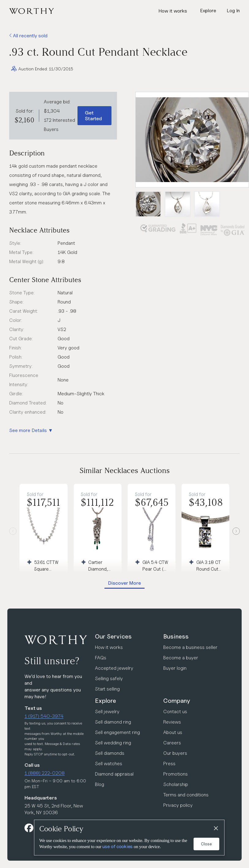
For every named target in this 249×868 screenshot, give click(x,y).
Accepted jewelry (114, 668)
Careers (172, 743)
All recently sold (28, 36)
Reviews (172, 722)
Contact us (175, 712)
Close (206, 844)
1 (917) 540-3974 (44, 716)
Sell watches (109, 764)
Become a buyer (181, 658)
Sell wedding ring (113, 743)
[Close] (216, 829)
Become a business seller (190, 647)
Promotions (175, 774)
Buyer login (175, 668)
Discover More (124, 583)
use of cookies (117, 847)
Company (177, 701)
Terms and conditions (186, 795)
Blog (100, 784)
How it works (173, 11)
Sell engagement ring (117, 732)
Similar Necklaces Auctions (125, 470)
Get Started (93, 116)
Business (176, 636)
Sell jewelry (107, 712)
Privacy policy (178, 805)
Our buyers (175, 753)
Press (169, 764)
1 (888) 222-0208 (45, 773)
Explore (106, 701)
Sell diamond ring (113, 722)
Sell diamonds (110, 753)
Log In (233, 11)
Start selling (107, 689)
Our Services (113, 636)
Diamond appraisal (114, 774)
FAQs (101, 658)
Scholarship (176, 784)
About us (173, 732)
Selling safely (109, 678)
